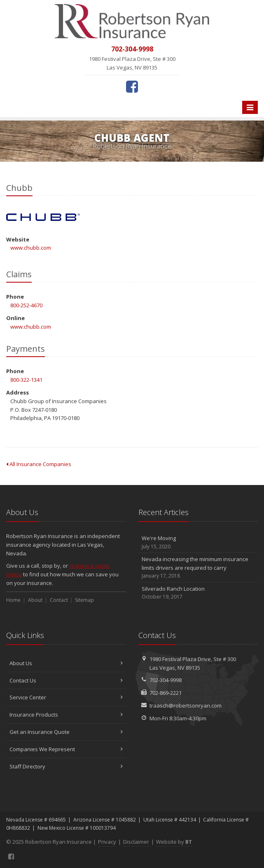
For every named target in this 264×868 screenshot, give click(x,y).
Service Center (66, 697)
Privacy (107, 842)
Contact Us (66, 680)
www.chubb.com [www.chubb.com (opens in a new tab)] (31, 248)
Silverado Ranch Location (198, 593)
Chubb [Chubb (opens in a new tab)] (43, 217)
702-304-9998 (166, 680)
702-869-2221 (166, 693)
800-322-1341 (26, 380)
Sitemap (84, 600)
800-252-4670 (26, 305)
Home (13, 600)
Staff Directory (66, 766)
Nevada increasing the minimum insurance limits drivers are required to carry (198, 568)
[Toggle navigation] (250, 107)
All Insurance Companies (39, 464)
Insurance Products (66, 715)
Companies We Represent (66, 749)
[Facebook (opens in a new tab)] (132, 86)
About (35, 600)
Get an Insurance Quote (66, 732)
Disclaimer (136, 842)
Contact (59, 600)
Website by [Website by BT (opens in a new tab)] (174, 842)
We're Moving (198, 542)
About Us (66, 663)
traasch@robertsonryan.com (186, 706)
